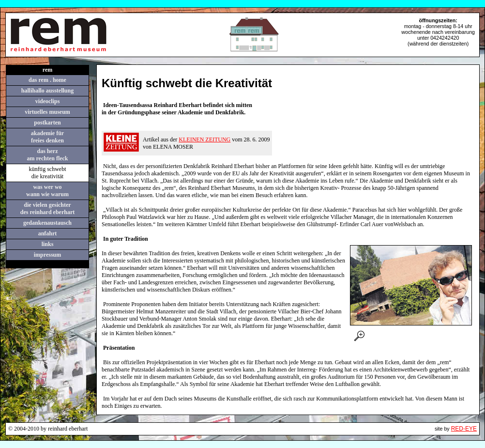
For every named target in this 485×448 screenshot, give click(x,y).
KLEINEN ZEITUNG (205, 139)
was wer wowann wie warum (47, 191)
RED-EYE (464, 429)
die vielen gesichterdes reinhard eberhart (47, 209)
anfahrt (48, 233)
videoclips (48, 101)
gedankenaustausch (47, 223)
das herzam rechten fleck (47, 155)
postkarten (47, 123)
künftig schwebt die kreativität (48, 173)
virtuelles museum (47, 112)
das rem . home (47, 80)
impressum (47, 255)
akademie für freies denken (47, 137)
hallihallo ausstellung (47, 91)
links (48, 244)
